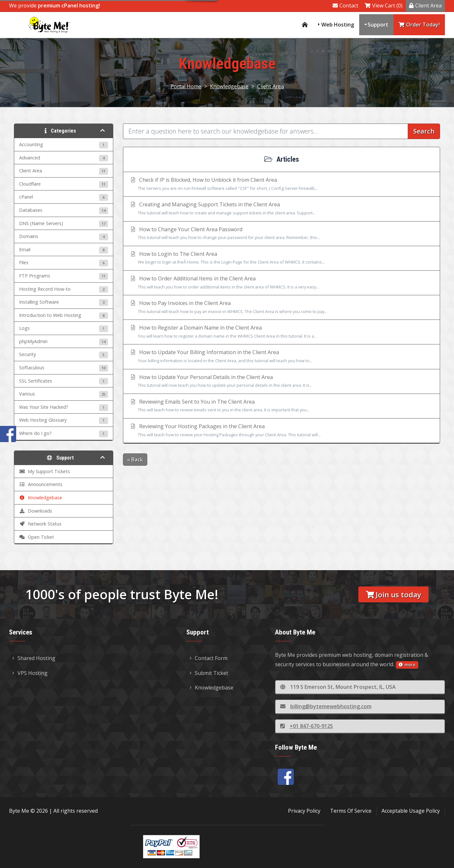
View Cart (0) (384, 5)
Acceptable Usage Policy (411, 811)
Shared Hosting (34, 658)
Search (424, 131)
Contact (345, 5)
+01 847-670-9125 (307, 726)
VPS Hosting (30, 673)
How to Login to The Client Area (282, 258)
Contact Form (209, 658)
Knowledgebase (229, 86)
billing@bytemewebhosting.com (326, 706)
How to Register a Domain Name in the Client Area (282, 332)
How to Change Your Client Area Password (282, 234)
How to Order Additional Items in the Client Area (282, 283)
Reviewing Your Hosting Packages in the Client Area (282, 431)
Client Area (425, 5)
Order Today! (419, 25)
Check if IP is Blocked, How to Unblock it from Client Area (282, 184)
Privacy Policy (304, 811)
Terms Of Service (351, 811)
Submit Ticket (209, 673)
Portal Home (186, 86)
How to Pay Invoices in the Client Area (282, 308)
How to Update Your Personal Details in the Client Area (282, 382)
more (407, 665)
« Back (135, 460)
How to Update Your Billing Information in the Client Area (282, 357)
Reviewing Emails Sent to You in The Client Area (282, 406)
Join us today (394, 595)
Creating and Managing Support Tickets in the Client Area (282, 209)
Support (378, 25)
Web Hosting (338, 25)
